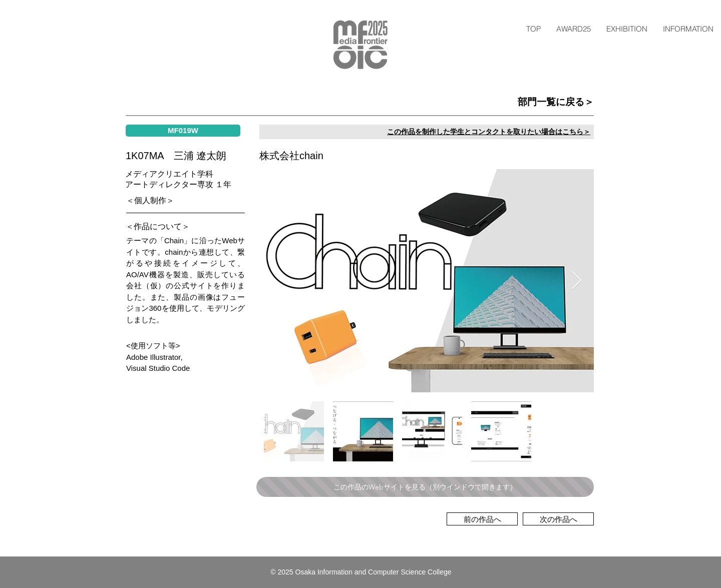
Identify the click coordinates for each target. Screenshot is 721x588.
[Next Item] (577, 281)
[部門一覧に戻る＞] (475, 102)
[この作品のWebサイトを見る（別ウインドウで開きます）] (425, 487)
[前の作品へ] (482, 519)
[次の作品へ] (558, 519)
